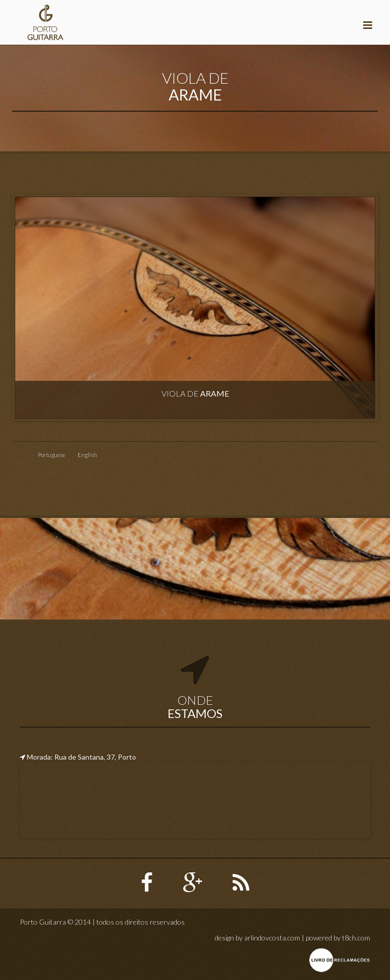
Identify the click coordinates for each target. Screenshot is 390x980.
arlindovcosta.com (272, 938)
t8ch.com (356, 938)
